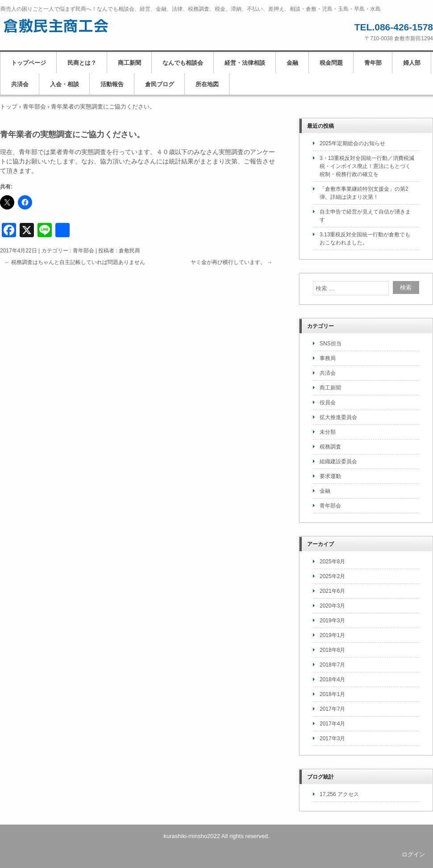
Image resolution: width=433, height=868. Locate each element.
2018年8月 (332, 650)
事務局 (328, 358)
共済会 (20, 84)
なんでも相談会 (183, 63)
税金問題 (331, 63)
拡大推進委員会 (338, 417)
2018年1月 (332, 694)
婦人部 (412, 63)
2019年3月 (332, 621)
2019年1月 (332, 635)
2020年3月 (332, 606)
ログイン (413, 854)
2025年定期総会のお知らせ (352, 143)
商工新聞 (129, 63)
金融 (292, 63)
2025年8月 (332, 562)
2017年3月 (332, 738)
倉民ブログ (160, 84)
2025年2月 (332, 576)
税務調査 (330, 447)
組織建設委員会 (338, 461)
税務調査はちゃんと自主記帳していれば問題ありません (75, 262)
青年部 (373, 63)
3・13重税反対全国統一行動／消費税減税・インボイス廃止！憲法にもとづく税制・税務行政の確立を (367, 166)
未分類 (328, 432)
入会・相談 (65, 84)
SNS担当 (331, 344)
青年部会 (83, 251)
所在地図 (207, 84)
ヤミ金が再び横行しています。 (231, 262)
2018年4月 (332, 679)
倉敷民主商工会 (56, 26)
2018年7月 (332, 665)
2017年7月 (332, 709)
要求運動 (330, 476)
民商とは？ (82, 63)
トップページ (29, 63)
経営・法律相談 (245, 63)
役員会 (328, 403)
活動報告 (112, 84)
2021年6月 (332, 591)
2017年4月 (332, 724)
